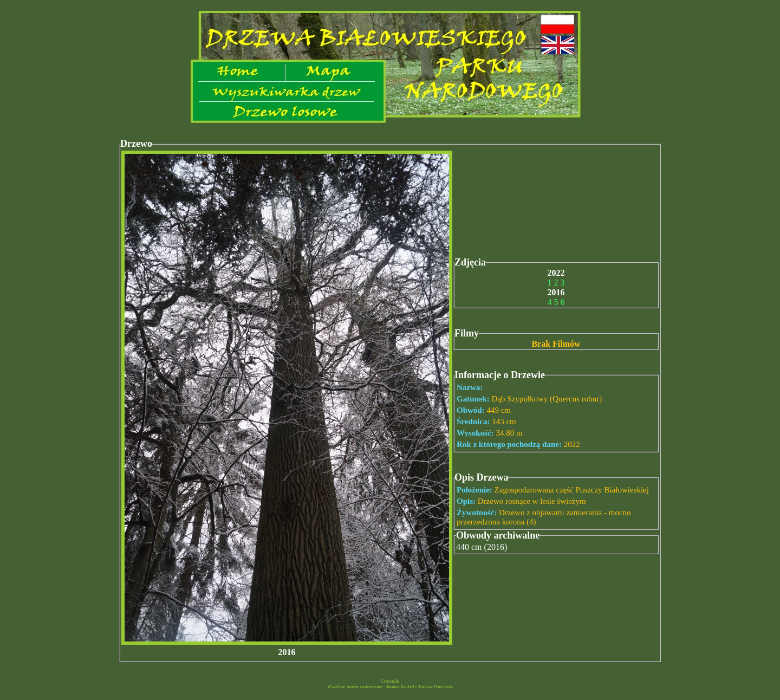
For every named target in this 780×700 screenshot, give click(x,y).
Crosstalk (390, 681)
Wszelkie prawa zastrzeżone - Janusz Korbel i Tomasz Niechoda (390, 686)
